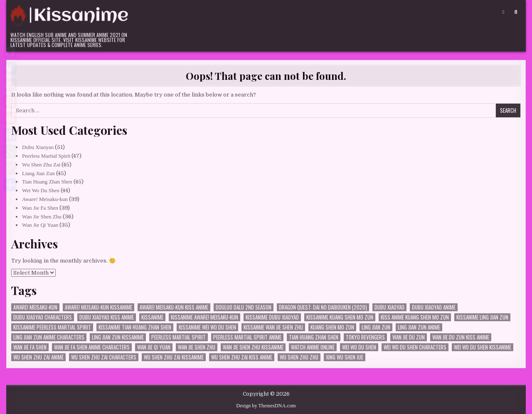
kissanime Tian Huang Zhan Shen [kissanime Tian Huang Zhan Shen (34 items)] (135, 327)
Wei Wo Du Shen (41, 190)
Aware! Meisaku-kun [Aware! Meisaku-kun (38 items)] (35, 307)
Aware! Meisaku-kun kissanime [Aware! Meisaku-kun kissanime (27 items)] (99, 307)
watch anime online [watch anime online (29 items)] (313, 347)
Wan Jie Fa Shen (40, 208)
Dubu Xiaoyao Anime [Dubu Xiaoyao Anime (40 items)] (434, 307)
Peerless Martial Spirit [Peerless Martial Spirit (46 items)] (179, 337)
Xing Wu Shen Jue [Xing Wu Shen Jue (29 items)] (345, 357)
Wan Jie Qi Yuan (40, 225)
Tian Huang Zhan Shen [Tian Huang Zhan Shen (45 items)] (314, 337)
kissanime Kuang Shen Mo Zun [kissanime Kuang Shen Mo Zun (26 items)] (340, 317)
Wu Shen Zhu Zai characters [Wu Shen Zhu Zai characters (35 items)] (104, 357)
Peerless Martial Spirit (46, 156)
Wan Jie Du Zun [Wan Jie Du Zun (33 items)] (409, 337)
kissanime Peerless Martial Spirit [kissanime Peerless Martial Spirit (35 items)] (52, 327)
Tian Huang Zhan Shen (47, 182)
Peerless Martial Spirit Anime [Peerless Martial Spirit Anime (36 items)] (247, 337)
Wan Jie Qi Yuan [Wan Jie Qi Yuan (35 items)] (154, 347)
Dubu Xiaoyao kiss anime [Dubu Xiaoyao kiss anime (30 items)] (107, 317)
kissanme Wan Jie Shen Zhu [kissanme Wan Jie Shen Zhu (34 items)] (273, 327)
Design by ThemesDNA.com (266, 406)
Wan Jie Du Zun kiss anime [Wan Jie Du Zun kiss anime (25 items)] (461, 337)
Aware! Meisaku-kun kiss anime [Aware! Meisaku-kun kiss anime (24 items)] (174, 307)
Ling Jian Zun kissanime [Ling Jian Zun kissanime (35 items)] (118, 337)
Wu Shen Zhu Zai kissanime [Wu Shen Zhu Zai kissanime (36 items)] (174, 357)
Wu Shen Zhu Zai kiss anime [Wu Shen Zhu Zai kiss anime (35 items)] (242, 357)
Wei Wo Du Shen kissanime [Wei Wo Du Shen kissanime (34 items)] (483, 347)
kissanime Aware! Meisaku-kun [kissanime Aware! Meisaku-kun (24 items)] (204, 317)
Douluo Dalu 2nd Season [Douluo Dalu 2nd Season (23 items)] (244, 307)
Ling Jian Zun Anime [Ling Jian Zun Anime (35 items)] (419, 327)
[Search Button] (516, 12)
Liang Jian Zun (38, 173)
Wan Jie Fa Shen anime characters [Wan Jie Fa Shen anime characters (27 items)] (92, 347)
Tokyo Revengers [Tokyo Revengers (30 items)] (365, 337)
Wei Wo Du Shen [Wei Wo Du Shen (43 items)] (359, 347)
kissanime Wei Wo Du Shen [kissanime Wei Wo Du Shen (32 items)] (207, 327)
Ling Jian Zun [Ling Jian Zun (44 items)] (376, 327)
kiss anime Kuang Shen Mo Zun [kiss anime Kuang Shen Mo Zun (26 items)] (415, 317)
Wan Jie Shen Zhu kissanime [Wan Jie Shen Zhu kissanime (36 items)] (253, 347)
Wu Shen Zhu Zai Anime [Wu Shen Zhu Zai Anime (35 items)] (38, 357)
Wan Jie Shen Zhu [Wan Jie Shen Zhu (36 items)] (197, 347)
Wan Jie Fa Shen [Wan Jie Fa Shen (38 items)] (30, 347)
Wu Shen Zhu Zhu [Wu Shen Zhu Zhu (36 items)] (299, 357)
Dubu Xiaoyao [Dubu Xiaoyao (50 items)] (389, 307)
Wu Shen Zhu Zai (41, 165)
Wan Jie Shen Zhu (42, 217)
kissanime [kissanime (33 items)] (152, 317)
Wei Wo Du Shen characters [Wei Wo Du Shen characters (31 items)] (415, 347)
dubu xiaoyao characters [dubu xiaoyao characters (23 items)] (43, 317)
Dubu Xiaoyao (38, 147)
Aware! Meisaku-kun (45, 199)
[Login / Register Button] (503, 12)
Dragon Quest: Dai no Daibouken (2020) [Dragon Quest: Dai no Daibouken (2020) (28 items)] (323, 307)
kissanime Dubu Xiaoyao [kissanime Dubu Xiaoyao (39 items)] (272, 317)
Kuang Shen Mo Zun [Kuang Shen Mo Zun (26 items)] (332, 327)
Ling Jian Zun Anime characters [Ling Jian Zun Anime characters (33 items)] (49, 337)
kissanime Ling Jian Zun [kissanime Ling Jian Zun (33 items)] (482, 317)
